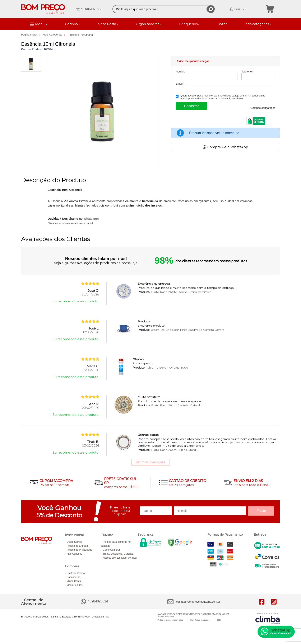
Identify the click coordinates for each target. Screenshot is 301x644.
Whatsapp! (91, 219)
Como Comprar (111, 550)
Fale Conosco (74, 554)
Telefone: (247, 72)
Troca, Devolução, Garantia (118, 554)
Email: (180, 84)
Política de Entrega (77, 546)
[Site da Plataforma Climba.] (268, 618)
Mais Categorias (53, 35)
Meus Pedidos (75, 585)
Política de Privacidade (79, 550)
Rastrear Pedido (76, 573)
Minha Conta (74, 581)
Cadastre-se (73, 577)
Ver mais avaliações (150, 462)
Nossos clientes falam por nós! (120, 558)
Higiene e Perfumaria (80, 35)
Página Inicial (29, 35)
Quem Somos (74, 542)
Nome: (180, 72)
